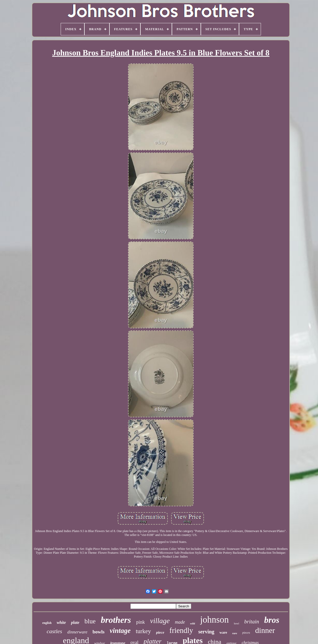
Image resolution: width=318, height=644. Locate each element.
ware (223, 633)
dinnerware (77, 632)
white (61, 622)
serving (206, 632)
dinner (265, 630)
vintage (120, 631)
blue (90, 621)
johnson (214, 620)
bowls (98, 632)
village (160, 621)
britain (252, 622)
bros (272, 620)
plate (75, 622)
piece (160, 632)
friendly (181, 630)
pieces (246, 633)
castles (54, 631)
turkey (143, 631)
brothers (116, 620)
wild (193, 623)
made (180, 622)
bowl (236, 623)
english (47, 623)
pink (141, 622)
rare (235, 633)
